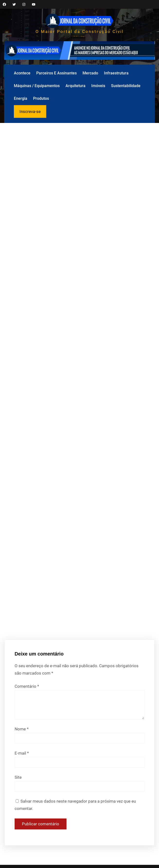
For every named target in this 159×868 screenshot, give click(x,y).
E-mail (22, 753)
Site (18, 777)
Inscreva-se (30, 111)
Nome (22, 729)
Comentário (27, 686)
